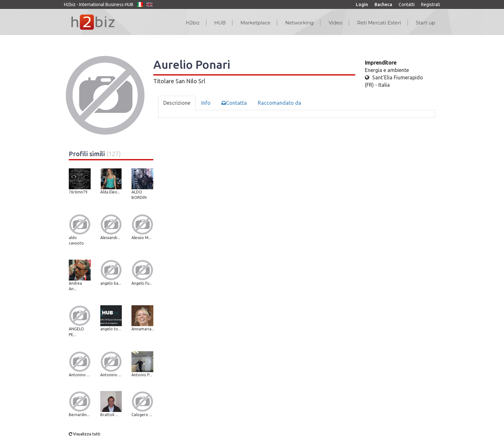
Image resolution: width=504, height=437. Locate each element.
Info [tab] (206, 103)
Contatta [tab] (234, 103)
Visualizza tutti (85, 434)
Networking (299, 23)
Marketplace (255, 23)
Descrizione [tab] (177, 103)
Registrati (431, 4)
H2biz (193, 23)
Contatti (407, 4)
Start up (426, 23)
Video (335, 23)
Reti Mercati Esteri (379, 23)
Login (362, 4)
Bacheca (383, 4)
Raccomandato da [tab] (279, 103)
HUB (220, 23)
